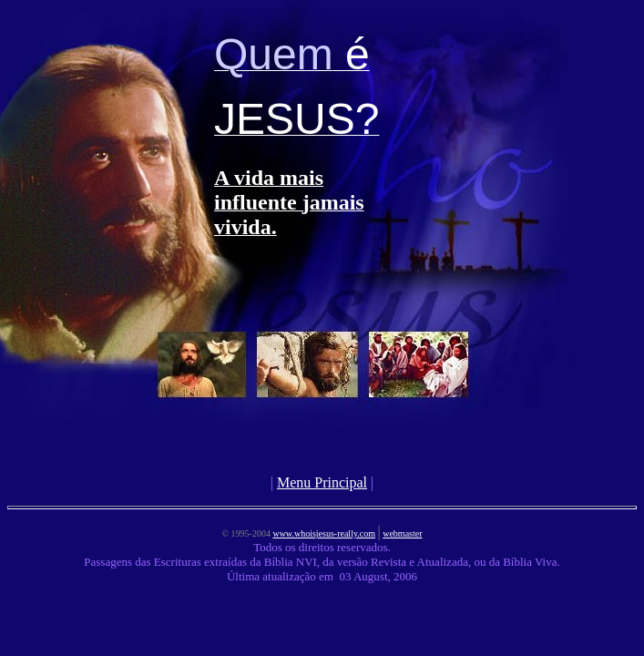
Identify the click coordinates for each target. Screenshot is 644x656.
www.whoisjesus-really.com (324, 533)
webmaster (402, 533)
